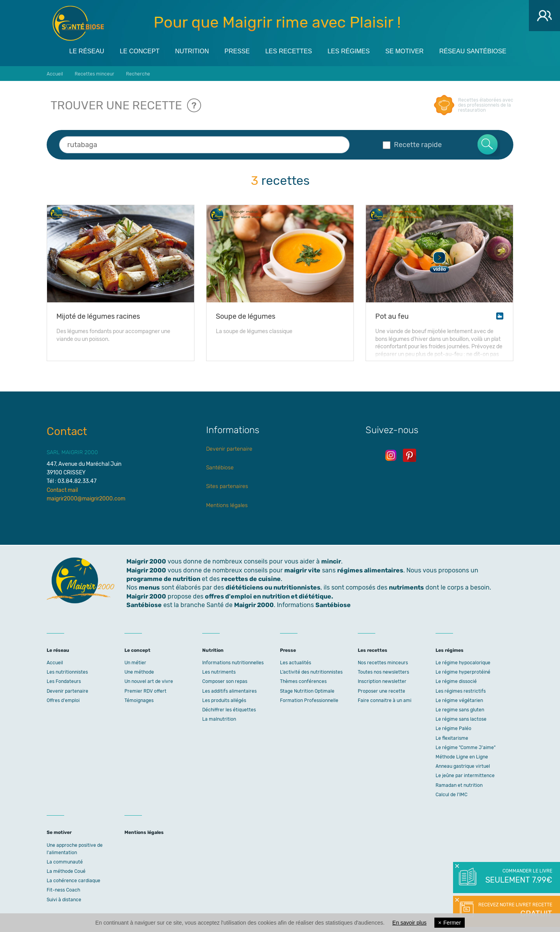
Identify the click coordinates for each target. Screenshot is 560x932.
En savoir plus (409, 923)
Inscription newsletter (382, 681)
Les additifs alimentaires (229, 691)
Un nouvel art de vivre (149, 681)
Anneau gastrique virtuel (463, 766)
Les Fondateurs (64, 681)
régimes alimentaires (370, 570)
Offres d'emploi (63, 700)
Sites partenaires (227, 486)
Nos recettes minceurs (383, 663)
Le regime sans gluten (460, 710)
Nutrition (192, 51)
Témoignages (139, 700)
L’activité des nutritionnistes (311, 672)
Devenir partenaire (229, 449)
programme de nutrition (163, 579)
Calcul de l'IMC (451, 795)
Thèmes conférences (303, 681)
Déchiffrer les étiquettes (229, 710)
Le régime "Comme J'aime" (465, 748)
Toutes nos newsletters (383, 672)
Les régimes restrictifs (461, 691)
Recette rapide (412, 145)
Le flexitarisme (452, 738)
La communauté (65, 862)
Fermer (450, 923)
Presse (237, 51)
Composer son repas (225, 681)
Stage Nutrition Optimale (307, 691)
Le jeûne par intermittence (465, 776)
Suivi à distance (64, 900)
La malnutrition (219, 719)
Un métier (135, 663)
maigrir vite (302, 570)
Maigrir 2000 (78, 23)
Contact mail (62, 490)
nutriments (406, 587)
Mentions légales (227, 505)
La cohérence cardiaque (73, 881)
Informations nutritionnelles (233, 663)
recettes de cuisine (251, 579)
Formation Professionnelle (309, 700)
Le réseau (87, 51)
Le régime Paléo (453, 728)
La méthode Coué (66, 871)
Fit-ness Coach (63, 890)
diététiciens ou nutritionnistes (273, 587)
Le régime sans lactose (461, 719)
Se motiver (405, 51)
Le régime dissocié (456, 681)
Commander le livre (518, 877)
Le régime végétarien (459, 700)
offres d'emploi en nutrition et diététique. (269, 596)
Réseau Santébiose (473, 51)
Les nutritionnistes (67, 672)
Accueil (55, 663)
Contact (67, 431)
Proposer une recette (381, 691)
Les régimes (348, 51)
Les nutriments (219, 672)
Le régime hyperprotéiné (463, 672)
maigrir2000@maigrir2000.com (86, 499)
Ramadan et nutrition (459, 785)
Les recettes (289, 51)
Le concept (140, 51)
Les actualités (296, 663)
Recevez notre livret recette (514, 911)
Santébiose (220, 468)
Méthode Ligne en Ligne (462, 757)
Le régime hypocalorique (463, 663)
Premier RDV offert (145, 691)
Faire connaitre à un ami (385, 700)
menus (149, 587)
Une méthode (139, 672)
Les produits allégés (224, 700)
